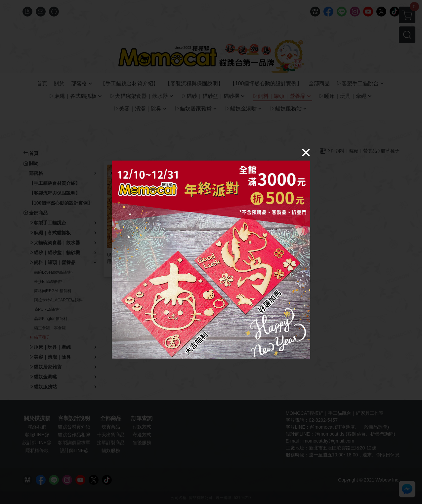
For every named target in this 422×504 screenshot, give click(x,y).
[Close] (306, 152)
